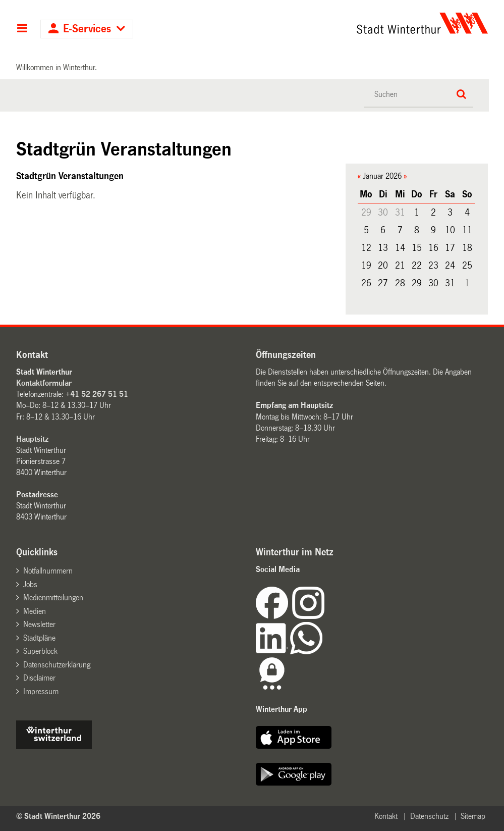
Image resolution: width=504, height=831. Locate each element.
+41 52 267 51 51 (97, 394)
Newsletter (39, 624)
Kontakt (386, 816)
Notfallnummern (48, 571)
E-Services (87, 29)
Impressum (41, 691)
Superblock (40, 651)
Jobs (30, 584)
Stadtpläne (39, 638)
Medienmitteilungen (53, 598)
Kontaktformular (44, 383)
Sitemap (473, 816)
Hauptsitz (32, 439)
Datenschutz (429, 816)
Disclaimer (39, 678)
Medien (35, 611)
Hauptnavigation (22, 29)
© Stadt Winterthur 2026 (58, 816)
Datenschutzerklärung (57, 665)
